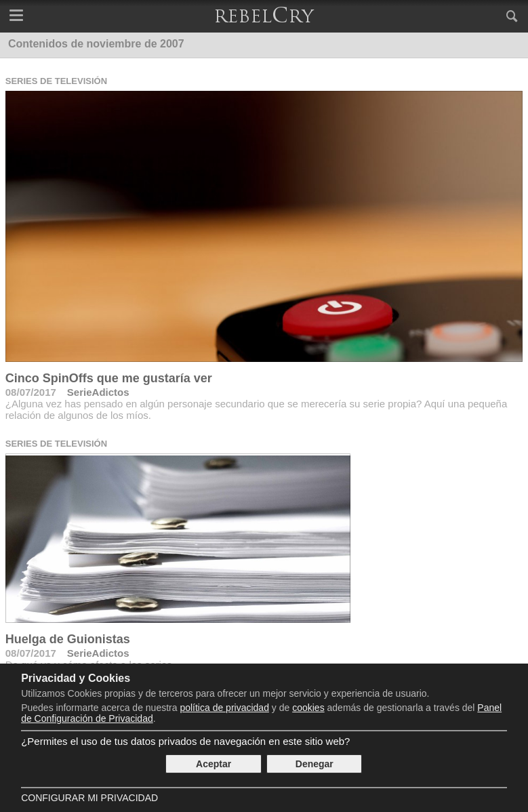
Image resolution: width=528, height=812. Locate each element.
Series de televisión (56, 81)
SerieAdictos (98, 392)
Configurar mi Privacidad (89, 798)
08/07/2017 (31, 392)
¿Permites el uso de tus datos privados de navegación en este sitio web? (185, 741)
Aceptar (214, 764)
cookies (308, 708)
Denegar (314, 764)
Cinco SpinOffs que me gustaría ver (109, 378)
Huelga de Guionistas (68, 639)
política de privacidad (224, 708)
